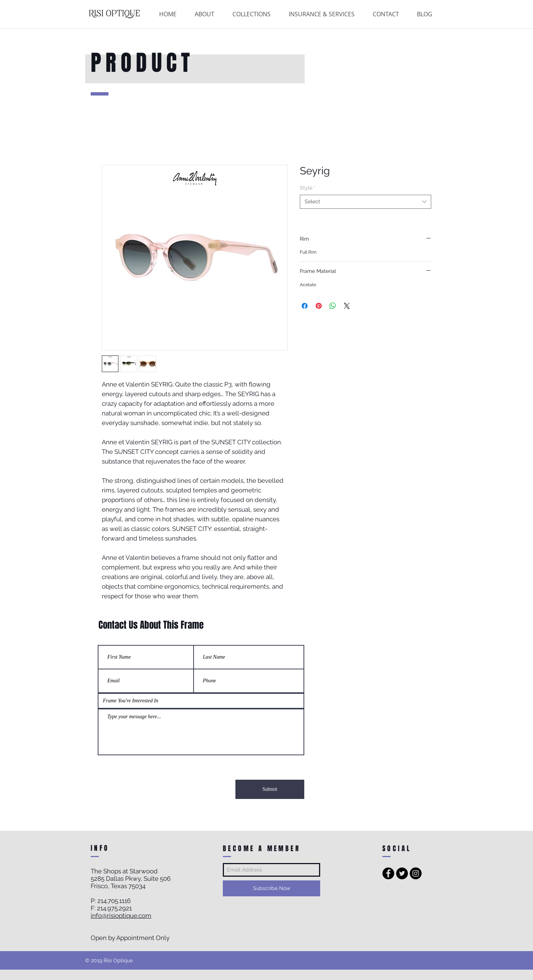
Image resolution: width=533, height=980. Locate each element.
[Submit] (270, 789)
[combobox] (366, 202)
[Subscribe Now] (271, 888)
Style (308, 188)
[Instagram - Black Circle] (416, 873)
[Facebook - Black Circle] (388, 873)
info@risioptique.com (121, 916)
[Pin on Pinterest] (319, 306)
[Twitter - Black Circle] (402, 873)
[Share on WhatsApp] (333, 306)
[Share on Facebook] (305, 306)
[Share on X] (347, 306)
